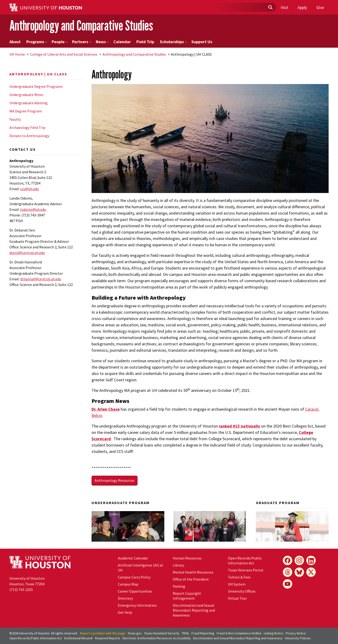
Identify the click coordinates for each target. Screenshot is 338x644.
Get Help (125, 612)
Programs (37, 42)
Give (320, 7)
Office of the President (191, 579)
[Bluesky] (299, 572)
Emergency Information (137, 605)
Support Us (202, 42)
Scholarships (173, 42)
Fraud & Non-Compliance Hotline (239, 633)
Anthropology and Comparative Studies (81, 25)
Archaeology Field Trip (27, 127)
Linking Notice (274, 633)
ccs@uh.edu (29, 189)
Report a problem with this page (103, 633)
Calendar (122, 42)
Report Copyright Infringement (187, 596)
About (15, 42)
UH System (237, 584)
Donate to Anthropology (29, 136)
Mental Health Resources (193, 572)
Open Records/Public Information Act (245, 561)
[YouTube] (288, 584)
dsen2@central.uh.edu (27, 253)
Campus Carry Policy (134, 577)
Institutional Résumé (78, 638)
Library (178, 565)
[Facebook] (288, 560)
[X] (311, 572)
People (60, 42)
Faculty (15, 119)
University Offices (242, 591)
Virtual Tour (237, 598)
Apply (302, 7)
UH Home (17, 54)
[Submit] (270, 8)
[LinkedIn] (311, 560)
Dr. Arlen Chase (106, 409)
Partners (82, 42)
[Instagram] (299, 560)
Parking (179, 586)
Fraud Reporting (203, 633)
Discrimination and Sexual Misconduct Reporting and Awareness (194, 610)
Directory (125, 598)
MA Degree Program (26, 111)
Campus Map (128, 584)
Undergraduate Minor (27, 95)
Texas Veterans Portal (246, 570)
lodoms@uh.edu (33, 209)
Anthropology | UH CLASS (38, 74)
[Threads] (288, 572)
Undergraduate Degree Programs (36, 86)
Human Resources (187, 558)
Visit (284, 7)
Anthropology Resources (115, 480)
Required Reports (108, 638)
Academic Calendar (133, 558)
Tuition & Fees (239, 577)
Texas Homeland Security (162, 633)
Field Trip (145, 42)
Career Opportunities (135, 591)
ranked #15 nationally (239, 426)
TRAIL (185, 633)
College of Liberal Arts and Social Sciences (64, 54)
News (102, 42)
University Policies (298, 638)
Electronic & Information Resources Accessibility (157, 638)
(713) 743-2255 (21, 590)
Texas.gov (135, 633)
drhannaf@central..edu (41, 279)
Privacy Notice (296, 633)
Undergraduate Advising (29, 103)
